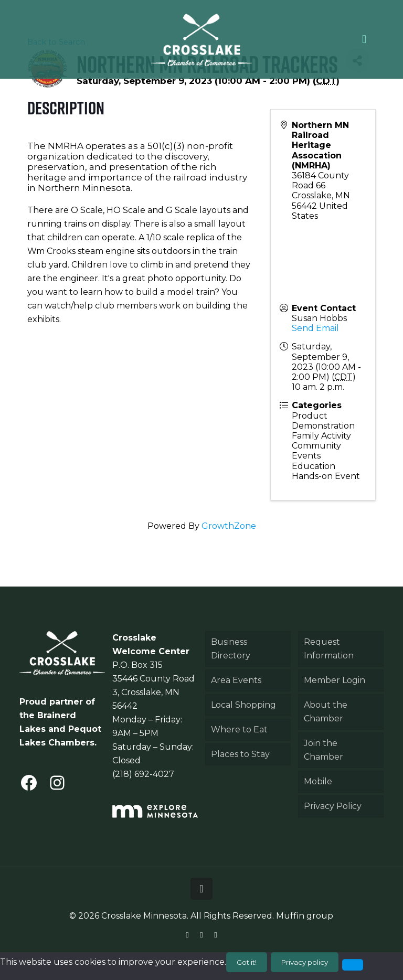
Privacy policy (305, 962)
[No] (353, 965)
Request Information (329, 649)
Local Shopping (243, 705)
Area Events (236, 680)
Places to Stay (240, 754)
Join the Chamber (324, 750)
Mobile (318, 781)
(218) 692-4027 (143, 774)
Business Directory (231, 649)
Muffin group (305, 916)
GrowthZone (229, 526)
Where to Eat (239, 729)
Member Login (335, 680)
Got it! (247, 962)
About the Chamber (326, 712)
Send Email (315, 328)
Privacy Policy (333, 806)
